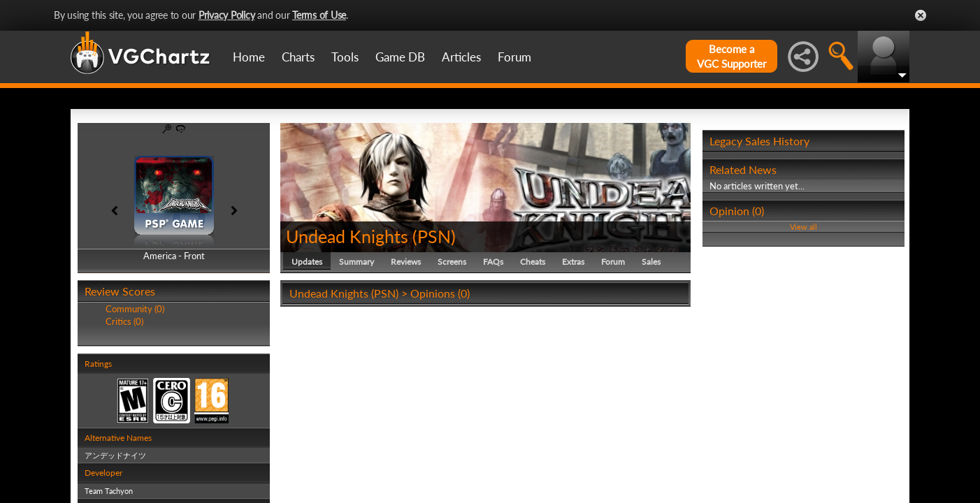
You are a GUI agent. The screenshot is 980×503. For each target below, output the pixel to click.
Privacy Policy (227, 15)
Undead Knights (347, 236)
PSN (434, 236)
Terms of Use (319, 15)
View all (804, 227)
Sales (651, 262)
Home (249, 57)
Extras (573, 262)
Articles (461, 57)
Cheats (533, 262)
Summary (356, 262)
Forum (514, 57)
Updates (307, 262)
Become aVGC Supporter (732, 56)
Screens (452, 262)
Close (921, 15)
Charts (298, 57)
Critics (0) (124, 321)
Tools (345, 57)
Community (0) (135, 309)
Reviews (406, 262)
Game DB (400, 57)
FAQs (493, 262)
